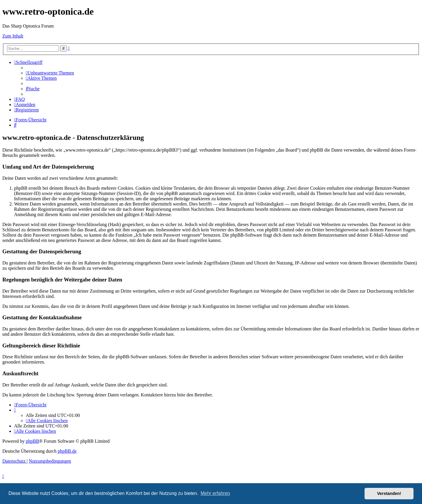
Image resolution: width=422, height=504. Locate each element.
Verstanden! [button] (389, 493)
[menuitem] (50, 73)
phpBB (32, 441)
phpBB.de (67, 451)
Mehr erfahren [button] (215, 493)
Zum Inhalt (13, 36)
